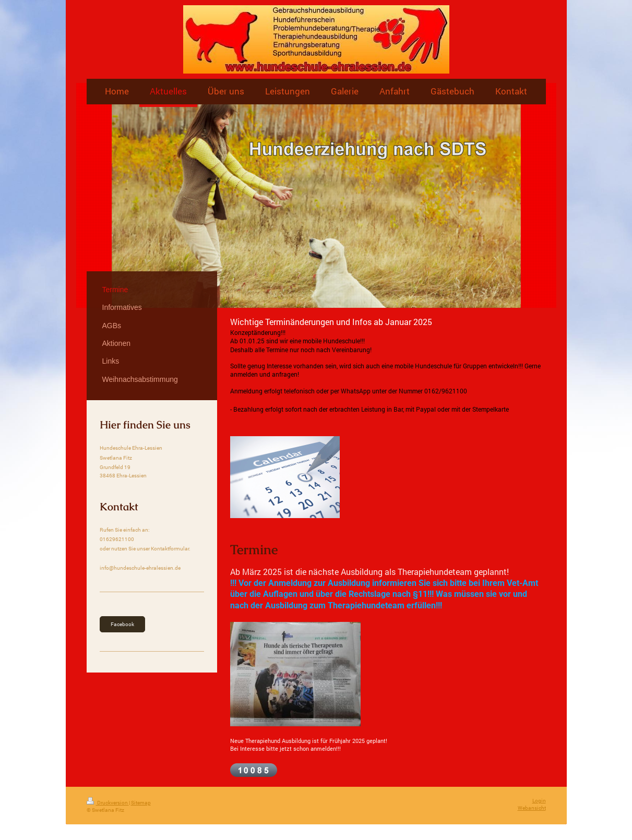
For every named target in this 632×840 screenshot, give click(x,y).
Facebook (122, 624)
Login (539, 801)
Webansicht (532, 808)
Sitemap (141, 803)
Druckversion (108, 803)
